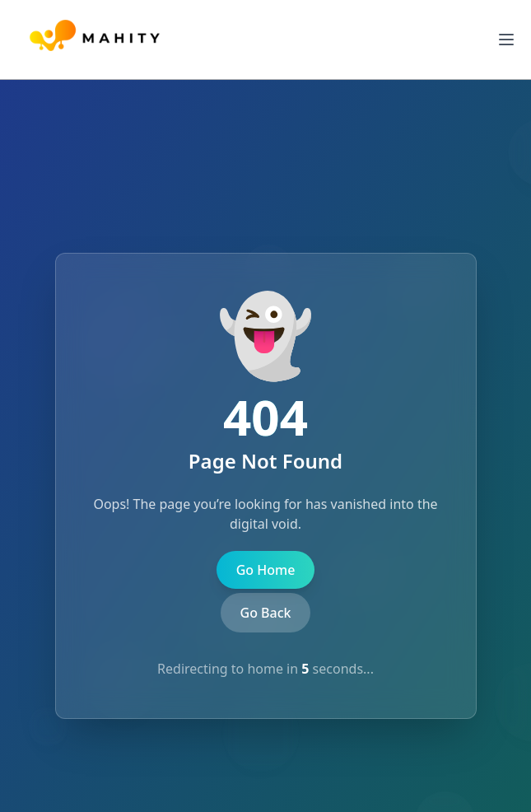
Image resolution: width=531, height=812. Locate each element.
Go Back (266, 613)
